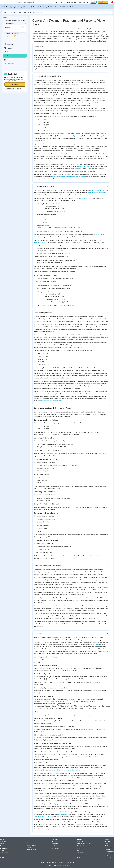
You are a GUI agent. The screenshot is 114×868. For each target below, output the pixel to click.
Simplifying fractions (45, 231)
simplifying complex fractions (71, 769)
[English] (15, 6)
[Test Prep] (51, 6)
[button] (25, 2)
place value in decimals (98, 190)
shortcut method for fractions (97, 192)
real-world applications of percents (85, 383)
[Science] (26, 6)
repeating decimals (75, 135)
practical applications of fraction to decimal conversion (52, 143)
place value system (57, 55)
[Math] (6, 6)
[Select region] (111, 2)
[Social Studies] (38, 6)
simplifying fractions (44, 816)
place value (95, 644)
